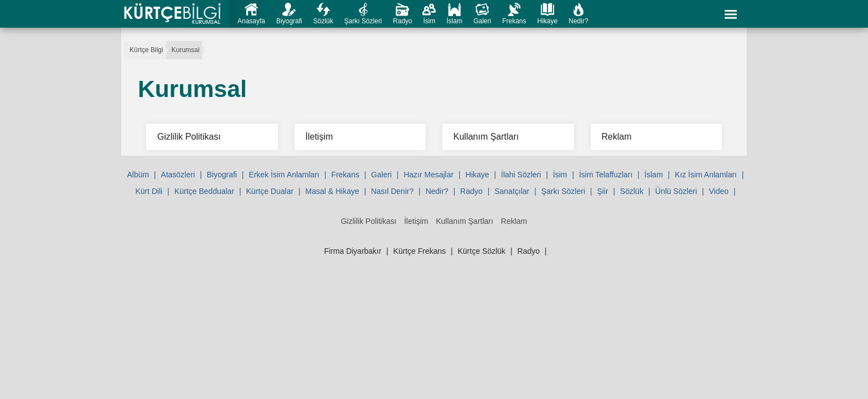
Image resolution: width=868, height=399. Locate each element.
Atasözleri (178, 175)
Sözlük (323, 21)
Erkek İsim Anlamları (284, 175)
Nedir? (578, 21)
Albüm (138, 175)
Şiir (602, 191)
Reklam (514, 221)
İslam (454, 21)
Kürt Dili (149, 191)
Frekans (514, 21)
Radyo (403, 21)
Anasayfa (251, 21)
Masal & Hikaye (332, 191)
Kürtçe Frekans (419, 251)
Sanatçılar (512, 191)
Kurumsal (186, 50)
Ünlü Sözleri (676, 191)
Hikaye (548, 21)
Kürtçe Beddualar (204, 191)
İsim (429, 21)
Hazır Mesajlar (428, 175)
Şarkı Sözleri (363, 21)
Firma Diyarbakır (352, 251)
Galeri (482, 21)
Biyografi (289, 21)
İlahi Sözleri (521, 175)
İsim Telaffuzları (606, 175)
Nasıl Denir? (392, 191)
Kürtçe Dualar (270, 191)
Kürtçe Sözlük (482, 251)
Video (719, 191)
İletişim (416, 221)
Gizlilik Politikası (369, 221)
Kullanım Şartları (464, 221)
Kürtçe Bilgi (146, 50)
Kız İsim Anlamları (706, 175)
